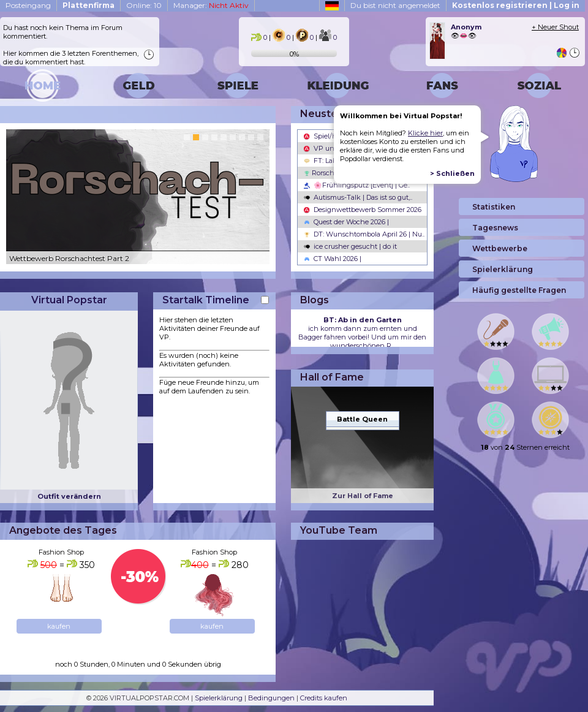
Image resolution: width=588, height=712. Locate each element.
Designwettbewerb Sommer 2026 (363, 210)
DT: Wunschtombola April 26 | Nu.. (364, 234)
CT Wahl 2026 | (333, 259)
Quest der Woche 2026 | (346, 222)
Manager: (211, 5)
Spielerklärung (219, 698)
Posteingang (28, 5)
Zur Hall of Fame (363, 496)
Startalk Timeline (206, 300)
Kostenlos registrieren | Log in (516, 5)
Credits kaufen (324, 698)
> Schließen (452, 173)
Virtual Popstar (69, 300)
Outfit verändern (69, 496)
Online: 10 (144, 5)
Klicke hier (425, 133)
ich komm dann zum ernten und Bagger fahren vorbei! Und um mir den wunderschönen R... (362, 333)
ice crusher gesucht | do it (350, 246)
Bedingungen (271, 698)
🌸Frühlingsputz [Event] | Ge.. (357, 185)
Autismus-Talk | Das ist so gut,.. (358, 197)
